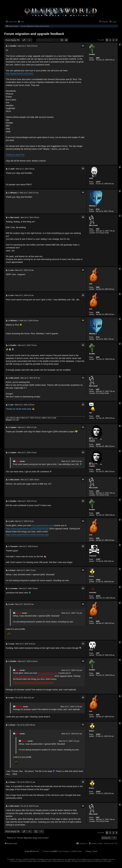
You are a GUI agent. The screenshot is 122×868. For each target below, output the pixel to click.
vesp (91, 650)
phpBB (54, 851)
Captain (92, 441)
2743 (98, 416)
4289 (98, 287)
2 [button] (110, 40)
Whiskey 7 (93, 206)
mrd (91, 284)
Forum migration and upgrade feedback (34, 34)
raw (90, 413)
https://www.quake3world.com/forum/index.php (27, 534)
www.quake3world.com (42, 525)
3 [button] (113, 40)
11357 (98, 559)
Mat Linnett (93, 225)
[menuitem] (21, 22)
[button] (117, 40)
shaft (91, 178)
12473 (98, 182)
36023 (98, 596)
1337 (98, 653)
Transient (93, 556)
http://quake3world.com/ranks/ (20, 73)
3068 (98, 58)
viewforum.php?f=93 (15, 155)
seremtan (93, 593)
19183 (98, 580)
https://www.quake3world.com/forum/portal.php (27, 529)
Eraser (92, 576)
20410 (98, 444)
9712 (98, 209)
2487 (98, 229)
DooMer (92, 54)
